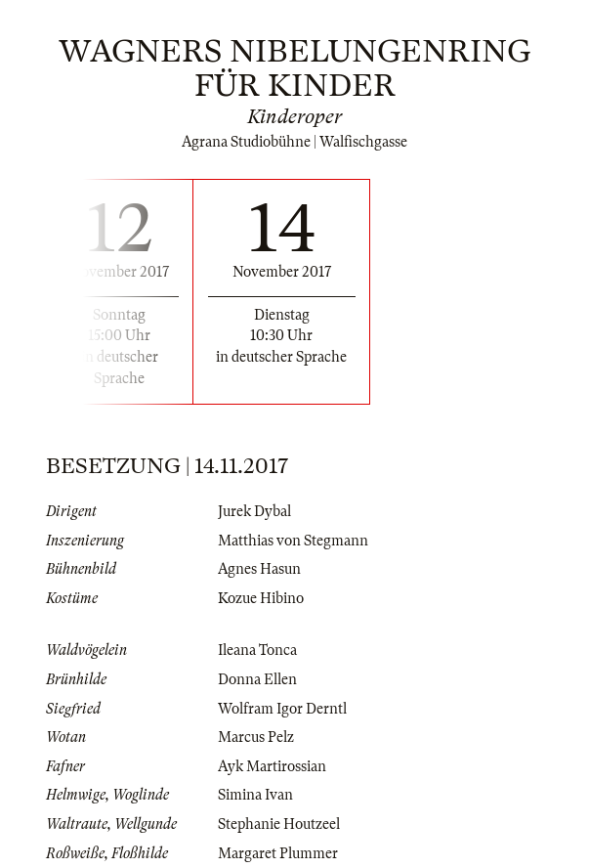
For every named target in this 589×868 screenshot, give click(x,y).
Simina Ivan (255, 795)
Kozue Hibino (261, 598)
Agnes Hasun (259, 569)
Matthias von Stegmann (293, 541)
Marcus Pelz (256, 737)
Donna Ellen (257, 679)
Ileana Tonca (257, 650)
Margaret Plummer (278, 853)
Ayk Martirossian (272, 766)
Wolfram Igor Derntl (282, 709)
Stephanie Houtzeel (279, 824)
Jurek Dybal (254, 511)
